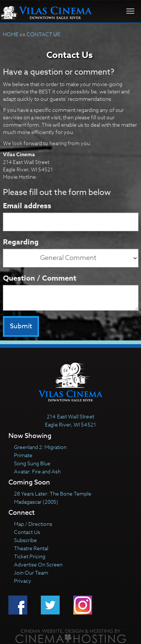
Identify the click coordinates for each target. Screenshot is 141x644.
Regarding (21, 242)
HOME (11, 34)
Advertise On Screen (38, 564)
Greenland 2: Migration (40, 447)
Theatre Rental (31, 548)
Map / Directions (33, 524)
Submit (21, 326)
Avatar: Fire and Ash (37, 471)
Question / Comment (40, 278)
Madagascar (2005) (36, 502)
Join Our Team (31, 573)
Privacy (23, 581)
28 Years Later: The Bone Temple (53, 494)
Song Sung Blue (32, 463)
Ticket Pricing (30, 556)
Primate (23, 455)
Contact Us (27, 532)
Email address (27, 205)
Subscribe (25, 540)
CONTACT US (43, 34)
